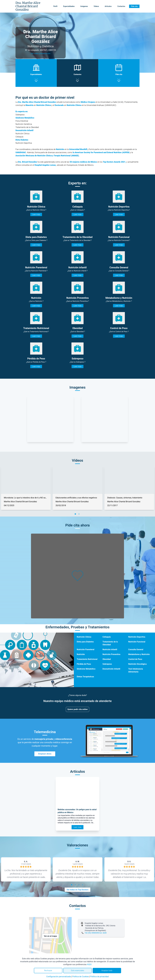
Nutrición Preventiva (111, 654)
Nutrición (81, 654)
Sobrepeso (107, 664)
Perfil (55, 6)
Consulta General (136, 649)
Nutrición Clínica (84, 637)
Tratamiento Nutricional (87, 659)
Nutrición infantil (110, 649)
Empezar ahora (45, 754)
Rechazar (48, 970)
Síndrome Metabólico (86, 669)
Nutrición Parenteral (86, 649)
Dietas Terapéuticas (85, 677)
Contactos (121, 6)
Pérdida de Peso (84, 664)
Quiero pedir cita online (78, 709)
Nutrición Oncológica (137, 664)
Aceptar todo (107, 970)
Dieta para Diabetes (85, 642)
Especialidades (69, 6)
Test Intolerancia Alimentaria (136, 670)
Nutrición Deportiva (137, 637)
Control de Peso (135, 659)
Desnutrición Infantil (111, 669)
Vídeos (96, 6)
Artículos (108, 6)
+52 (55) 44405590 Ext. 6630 (96, 933)
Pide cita (134, 6)
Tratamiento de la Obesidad (110, 643)
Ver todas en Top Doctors (77, 890)
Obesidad (107, 659)
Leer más (36, 214)
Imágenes (84, 6)
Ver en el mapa (50, 936)
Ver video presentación (41, 53)
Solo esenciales (78, 970)
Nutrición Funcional (137, 642)
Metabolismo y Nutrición (139, 654)
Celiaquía (107, 637)
